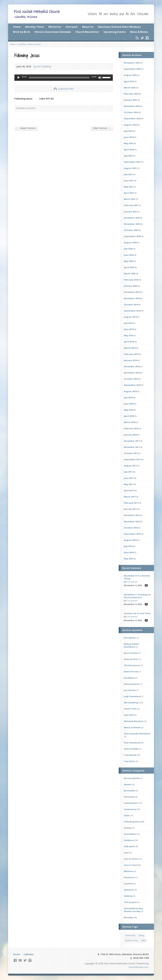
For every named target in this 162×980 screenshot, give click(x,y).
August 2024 (130, 125)
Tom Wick (129, 761)
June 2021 (129, 181)
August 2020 (130, 242)
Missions (129, 871)
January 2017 (130, 509)
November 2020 (132, 224)
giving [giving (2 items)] (141, 935)
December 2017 (132, 441)
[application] (64, 78)
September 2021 (132, 162)
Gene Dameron (132, 684)
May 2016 (128, 559)
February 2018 (131, 428)
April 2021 (129, 193)
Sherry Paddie (131, 749)
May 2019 (128, 335)
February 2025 (131, 94)
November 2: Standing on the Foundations (137, 596)
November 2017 (132, 447)
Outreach (72, 27)
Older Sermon (102, 128)
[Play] (19, 78)
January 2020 (130, 286)
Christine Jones (132, 665)
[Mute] (100, 78)
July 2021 (128, 174)
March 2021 (130, 199)
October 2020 (131, 230)
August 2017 (130, 466)
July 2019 (128, 323)
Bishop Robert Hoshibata (132, 645)
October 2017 (131, 453)
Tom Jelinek (132, 582)
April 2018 (129, 416)
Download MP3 (66, 89)
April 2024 (129, 150)
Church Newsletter (87, 32)
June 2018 (129, 404)
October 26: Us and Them (137, 613)
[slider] (59, 78)
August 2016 (130, 540)
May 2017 (128, 484)
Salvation (129, 890)
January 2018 (130, 435)
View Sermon (34, 44)
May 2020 (128, 261)
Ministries (55, 27)
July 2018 (128, 398)
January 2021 (130, 212)
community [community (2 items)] (130, 935)
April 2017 (129, 490)
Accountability (132, 778)
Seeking (128, 896)
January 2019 (130, 360)
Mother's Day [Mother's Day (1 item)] (131, 940)
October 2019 (131, 305)
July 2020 (128, 249)
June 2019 (129, 329)
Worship (128, 917)
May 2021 (128, 187)
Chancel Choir (131, 659)
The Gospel (130, 902)
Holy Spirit (129, 846)
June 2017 (129, 478)
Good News (130, 834)
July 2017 (128, 472)
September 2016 (132, 534)
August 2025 (130, 75)
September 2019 (132, 311)
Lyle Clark (129, 715)
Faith (127, 815)
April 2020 (129, 267)
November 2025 (132, 63)
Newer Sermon (26, 128)
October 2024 (131, 112)
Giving (127, 828)
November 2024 (132, 106)
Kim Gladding (44, 66)
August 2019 (130, 317)
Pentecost (129, 877)
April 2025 (129, 81)
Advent (128, 784)
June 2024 (129, 137)
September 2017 (132, 459)
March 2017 (130, 497)
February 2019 (131, 354)
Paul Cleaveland (132, 743)
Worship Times (35, 27)
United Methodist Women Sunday (134, 910)
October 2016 (131, 528)
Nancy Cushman (132, 727)
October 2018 (131, 379)
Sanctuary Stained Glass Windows (119, 27)
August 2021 (130, 168)
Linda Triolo (130, 709)
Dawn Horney (131, 671)
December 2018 (132, 366)
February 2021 (131, 205)
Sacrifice (22, 44)
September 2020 (132, 236)
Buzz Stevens (131, 653)
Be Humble (130, 791)
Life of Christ (131, 859)
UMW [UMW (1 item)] (143, 940)
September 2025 (132, 69)
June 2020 (129, 255)
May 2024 (128, 143)
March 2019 (130, 348)
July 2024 (128, 131)
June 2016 (129, 552)
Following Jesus (132, 822)
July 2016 (128, 546)
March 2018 (130, 422)
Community (130, 809)
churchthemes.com (139, 967)
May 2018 (128, 410)
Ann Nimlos (130, 638)
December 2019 (132, 292)
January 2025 (130, 100)
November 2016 (132, 522)
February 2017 (131, 503)
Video (146, 585)
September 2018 (132, 385)
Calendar (29, 954)
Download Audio (55, 89)
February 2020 (131, 280)
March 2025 (130, 88)
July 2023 (128, 156)
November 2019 (132, 298)
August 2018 (130, 391)
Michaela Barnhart (134, 721)
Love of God (130, 865)
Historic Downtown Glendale (53, 32)
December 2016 (132, 515)
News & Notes (139, 32)
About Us (88, 27)
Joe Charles (130, 690)
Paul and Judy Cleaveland (137, 734)
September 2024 (132, 118)
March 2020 (130, 274)
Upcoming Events (115, 32)
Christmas (129, 797)
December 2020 (132, 218)
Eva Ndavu (129, 678)
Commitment (131, 803)
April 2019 (129, 342)
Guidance (129, 840)
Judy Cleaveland (132, 696)
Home (17, 27)
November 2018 (132, 373)
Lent (126, 853)
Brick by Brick (22, 32)
